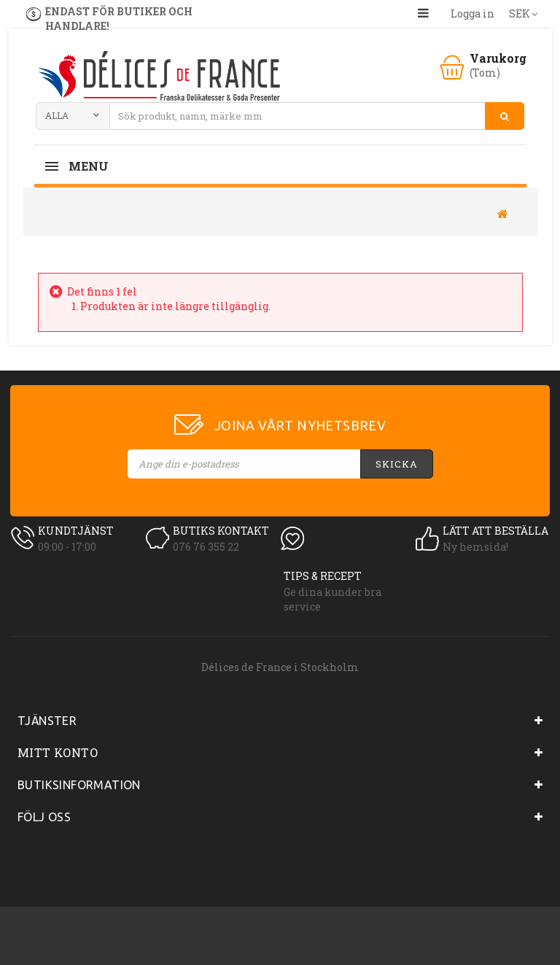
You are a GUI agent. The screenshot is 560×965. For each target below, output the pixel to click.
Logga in (472, 13)
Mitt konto (58, 752)
